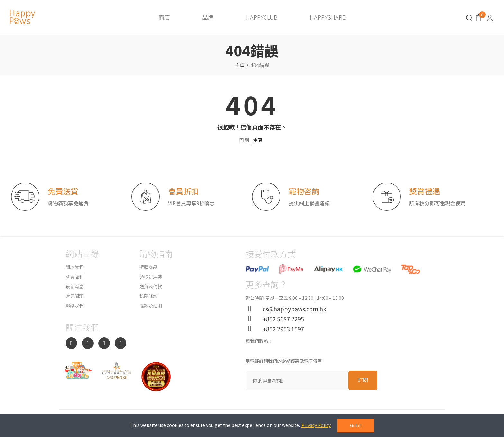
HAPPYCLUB (262, 17)
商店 (164, 17)
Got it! (356, 425)
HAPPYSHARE (328, 17)
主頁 (258, 140)
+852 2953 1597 (281, 329)
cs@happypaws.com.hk (292, 309)
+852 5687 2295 (281, 319)
